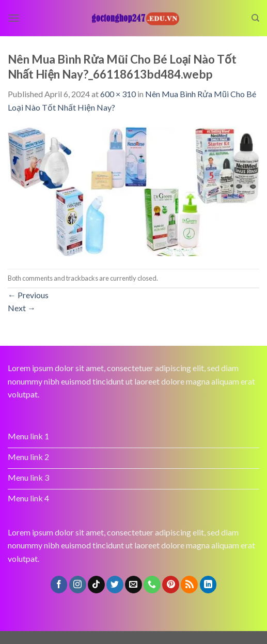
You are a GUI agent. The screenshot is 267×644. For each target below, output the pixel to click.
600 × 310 (118, 94)
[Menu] (14, 18)
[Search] (255, 18)
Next (22, 308)
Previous (28, 295)
